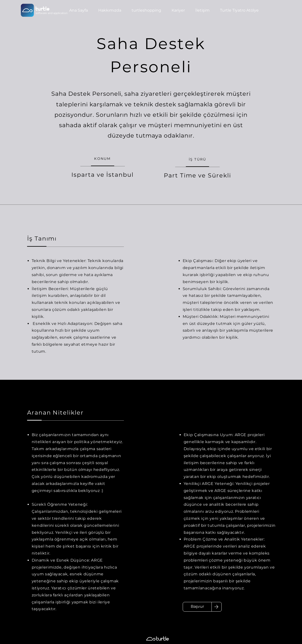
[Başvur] (197, 607)
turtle (43, 9)
